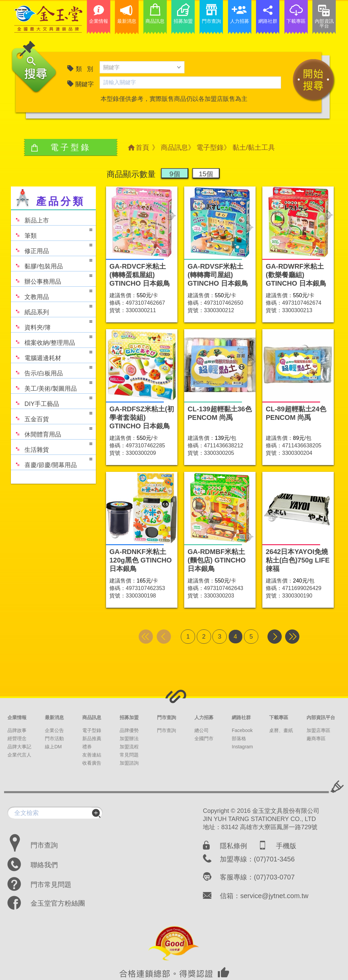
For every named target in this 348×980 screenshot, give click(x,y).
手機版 (286, 846)
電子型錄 (210, 147)
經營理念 (17, 738)
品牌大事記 (19, 747)
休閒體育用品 (52, 431)
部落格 (239, 738)
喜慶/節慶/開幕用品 (52, 462)
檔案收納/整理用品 (52, 340)
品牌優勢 (129, 730)
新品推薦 (92, 738)
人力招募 (204, 717)
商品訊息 (174, 147)
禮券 (87, 747)
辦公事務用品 (52, 278)
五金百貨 (52, 416)
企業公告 (54, 730)
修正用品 (52, 248)
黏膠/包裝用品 (52, 263)
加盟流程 (129, 747)
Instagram (242, 747)
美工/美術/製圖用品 (52, 385)
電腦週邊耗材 (52, 355)
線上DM (53, 747)
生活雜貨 (52, 447)
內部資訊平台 (321, 717)
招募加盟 (129, 717)
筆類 (52, 233)
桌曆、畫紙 (281, 730)
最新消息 (54, 717)
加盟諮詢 (129, 763)
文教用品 (52, 294)
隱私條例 (233, 846)
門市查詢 (167, 717)
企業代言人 (19, 755)
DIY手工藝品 (52, 401)
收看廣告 (92, 763)
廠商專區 (316, 738)
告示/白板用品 (52, 370)
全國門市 (204, 738)
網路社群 (241, 717)
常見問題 (129, 755)
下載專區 (279, 717)
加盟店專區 (318, 730)
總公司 (202, 730)
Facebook (242, 730)
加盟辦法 (129, 738)
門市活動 (54, 738)
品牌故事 (17, 730)
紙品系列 (52, 309)
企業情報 (17, 717)
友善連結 (92, 755)
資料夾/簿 (52, 324)
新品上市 (30, 217)
